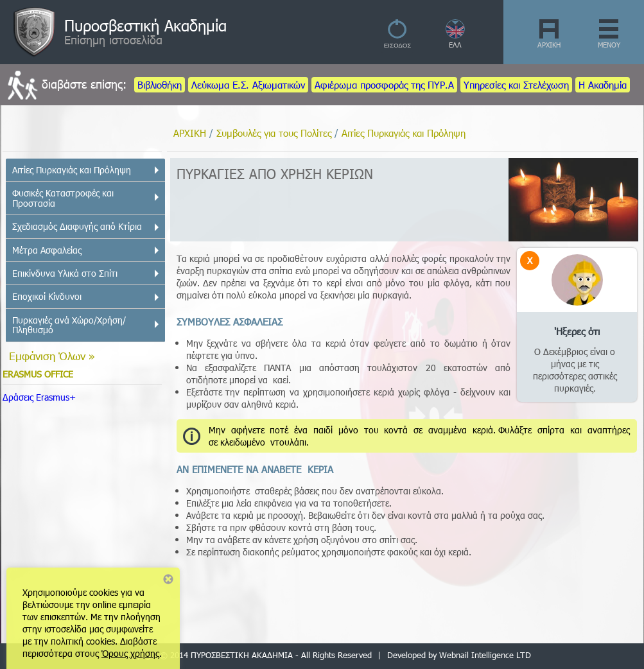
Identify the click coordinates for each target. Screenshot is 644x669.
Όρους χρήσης (130, 653)
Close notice (168, 579)
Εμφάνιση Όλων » (52, 356)
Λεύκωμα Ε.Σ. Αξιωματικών (248, 85)
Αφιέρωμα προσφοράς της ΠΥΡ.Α (384, 85)
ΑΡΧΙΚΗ (549, 45)
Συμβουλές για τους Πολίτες (274, 133)
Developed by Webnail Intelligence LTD (459, 655)
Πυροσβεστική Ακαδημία (145, 25)
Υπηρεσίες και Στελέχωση (516, 85)
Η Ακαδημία (603, 85)
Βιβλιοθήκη (160, 85)
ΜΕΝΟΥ (609, 45)
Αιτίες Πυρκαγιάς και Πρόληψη (404, 133)
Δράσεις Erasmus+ (39, 397)
